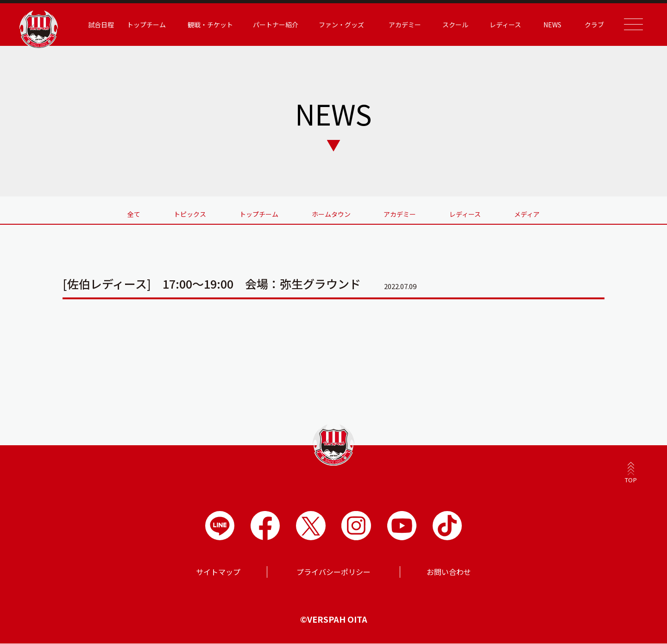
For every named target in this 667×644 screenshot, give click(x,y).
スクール (451, 25)
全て (131, 214)
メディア (530, 214)
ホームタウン (331, 214)
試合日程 (96, 25)
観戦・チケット (205, 25)
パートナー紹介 (271, 25)
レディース (500, 25)
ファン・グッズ (336, 25)
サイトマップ (218, 572)
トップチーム (142, 25)
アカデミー (400, 25)
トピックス (188, 214)
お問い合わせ (449, 572)
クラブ (590, 25)
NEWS (548, 25)
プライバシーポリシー (333, 572)
